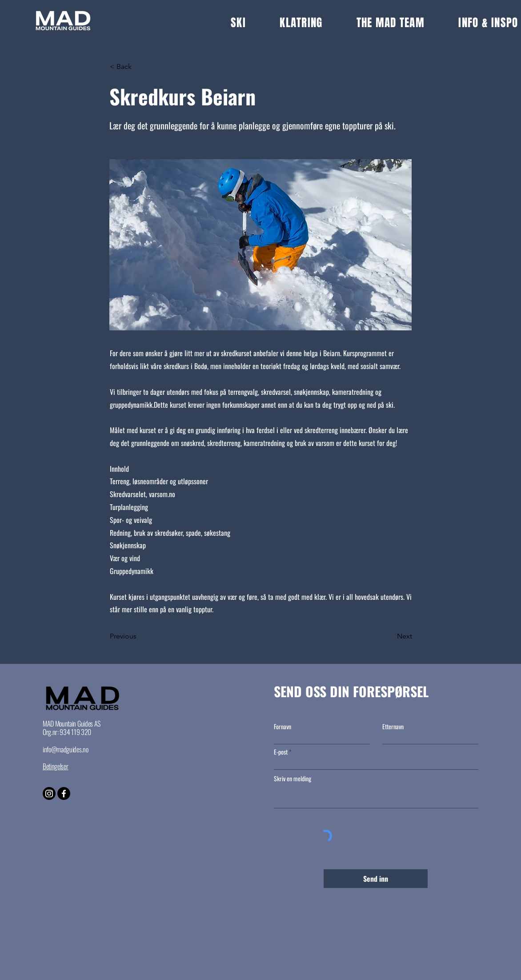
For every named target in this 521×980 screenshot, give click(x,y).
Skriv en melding (293, 779)
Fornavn (283, 727)
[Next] (390, 636)
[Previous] (139, 636)
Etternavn (393, 727)
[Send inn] (376, 879)
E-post (281, 752)
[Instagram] (49, 793)
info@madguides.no (66, 749)
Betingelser (55, 766)
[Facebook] (64, 793)
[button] (255, 23)
